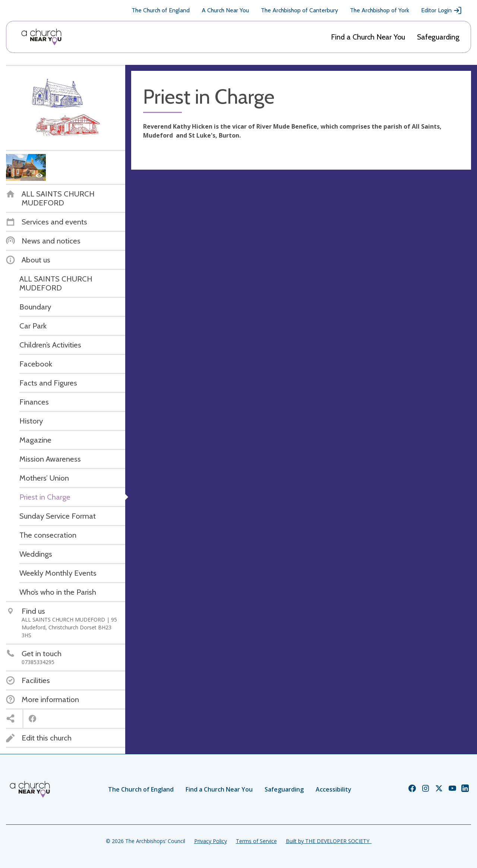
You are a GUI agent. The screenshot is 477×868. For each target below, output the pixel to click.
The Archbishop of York (380, 10)
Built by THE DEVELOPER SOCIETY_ (329, 841)
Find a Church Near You (368, 37)
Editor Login (442, 10)
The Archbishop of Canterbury (299, 10)
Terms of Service (256, 841)
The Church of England (161, 10)
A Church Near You (225, 10)
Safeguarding (438, 37)
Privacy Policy (211, 841)
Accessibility (334, 789)
